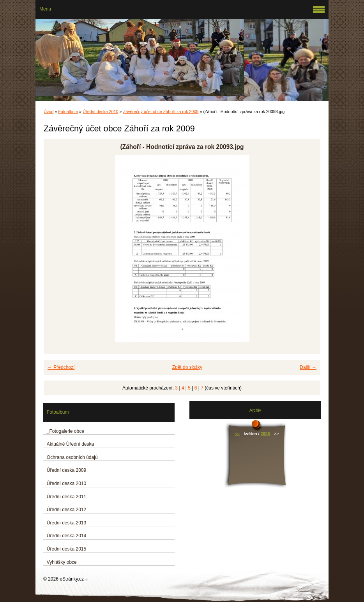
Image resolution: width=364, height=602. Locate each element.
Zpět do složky (187, 367)
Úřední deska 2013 (66, 523)
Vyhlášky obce (62, 562)
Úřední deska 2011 (66, 497)
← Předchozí (61, 367)
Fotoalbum (68, 112)
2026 (265, 434)
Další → (308, 367)
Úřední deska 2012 (66, 510)
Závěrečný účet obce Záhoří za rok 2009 (161, 112)
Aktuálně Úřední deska (70, 444)
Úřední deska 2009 (66, 470)
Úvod (49, 112)
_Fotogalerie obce (65, 431)
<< (237, 434)
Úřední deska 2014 (66, 536)
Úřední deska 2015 (66, 549)
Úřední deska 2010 (100, 112)
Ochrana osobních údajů (72, 457)
